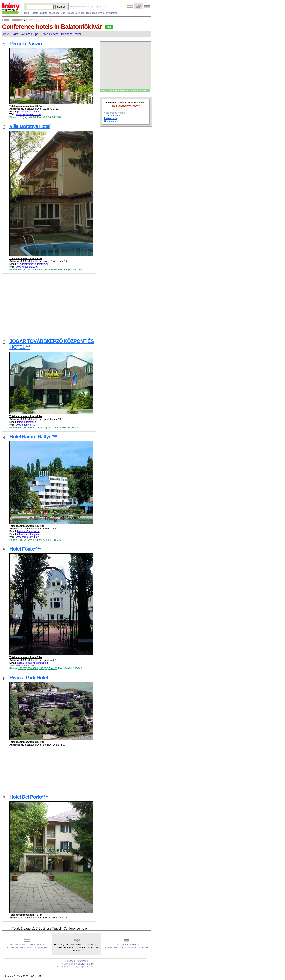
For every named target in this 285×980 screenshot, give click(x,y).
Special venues (112, 116)
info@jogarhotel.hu (27, 422)
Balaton (87, 7)
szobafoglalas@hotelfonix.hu (32, 663)
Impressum (83, 961)
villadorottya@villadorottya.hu (33, 264)
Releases (70, 961)
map (109, 27)
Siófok (105, 7)
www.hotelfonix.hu (25, 666)
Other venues (111, 121)
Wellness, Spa (30, 34)
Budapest (97, 7)
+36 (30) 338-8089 (28, 668)
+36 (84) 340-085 (48, 270)
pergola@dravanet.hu (29, 112)
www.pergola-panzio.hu (28, 114)
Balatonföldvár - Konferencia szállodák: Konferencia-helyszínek (27, 946)
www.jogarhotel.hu (26, 425)
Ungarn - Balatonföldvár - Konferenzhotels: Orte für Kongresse (126, 946)
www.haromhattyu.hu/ (27, 537)
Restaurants (111, 118)
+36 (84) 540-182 (48, 668)
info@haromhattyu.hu (29, 534)
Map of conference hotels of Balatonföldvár (125, 91)
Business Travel (71, 34)
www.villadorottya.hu (27, 267)
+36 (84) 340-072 (27, 117)
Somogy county (39, 20)
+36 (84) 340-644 (27, 540)
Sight (15, 34)
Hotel (6, 34)
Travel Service (50, 34)
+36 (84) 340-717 (47, 428)
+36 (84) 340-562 (27, 428)
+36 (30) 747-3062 (28, 270)
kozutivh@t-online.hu (28, 531)
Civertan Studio (85, 964)
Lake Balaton (13, 20)
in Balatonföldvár (126, 106)
